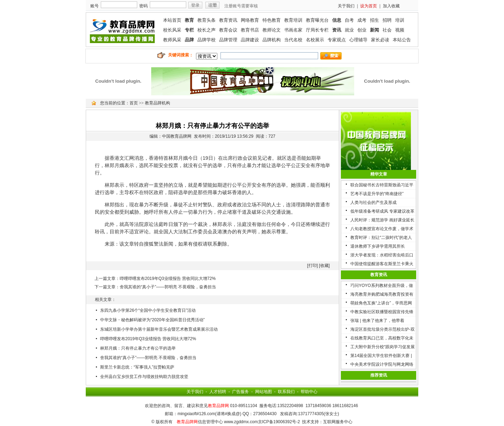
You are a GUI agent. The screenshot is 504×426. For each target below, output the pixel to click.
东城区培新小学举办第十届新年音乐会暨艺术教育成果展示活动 (159, 329)
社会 (387, 30)
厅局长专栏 (317, 30)
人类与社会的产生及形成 (373, 202)
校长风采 (172, 30)
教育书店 (250, 30)
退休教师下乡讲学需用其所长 (378, 246)
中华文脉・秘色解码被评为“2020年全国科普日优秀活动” (152, 320)
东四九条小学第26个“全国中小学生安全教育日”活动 (148, 310)
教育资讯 (228, 20)
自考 (349, 20)
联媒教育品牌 (122, 30)
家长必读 (380, 40)
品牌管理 (228, 40)
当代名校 (293, 40)
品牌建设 (250, 40)
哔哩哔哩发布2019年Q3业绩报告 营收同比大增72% (168, 279)
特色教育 (272, 20)
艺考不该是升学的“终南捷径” (377, 194)
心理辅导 (358, 40)
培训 (400, 20)
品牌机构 (272, 40)
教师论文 (272, 30)
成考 (362, 20)
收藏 (324, 266)
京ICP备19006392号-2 (279, 422)
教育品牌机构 (157, 103)
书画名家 (293, 30)
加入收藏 (391, 6)
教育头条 (206, 20)
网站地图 (264, 392)
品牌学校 (206, 40)
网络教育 (250, 20)
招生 (374, 20)
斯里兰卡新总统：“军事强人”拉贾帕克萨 (137, 367)
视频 (400, 30)
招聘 (387, 20)
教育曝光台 (317, 20)
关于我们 (346, 6)
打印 (313, 266)
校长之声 (206, 30)
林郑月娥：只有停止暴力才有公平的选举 (138, 348)
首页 (134, 103)
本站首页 (172, 20)
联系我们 (286, 392)
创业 (362, 30)
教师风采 (172, 40)
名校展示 (315, 40)
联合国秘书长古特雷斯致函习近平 (382, 185)
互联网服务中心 (338, 422)
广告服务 (240, 392)
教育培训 (293, 20)
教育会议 (228, 30)
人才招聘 (218, 392)
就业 (349, 30)
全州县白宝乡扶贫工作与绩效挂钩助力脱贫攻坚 (144, 377)
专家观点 (337, 40)
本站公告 (402, 40)
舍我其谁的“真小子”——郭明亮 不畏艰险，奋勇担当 (168, 287)
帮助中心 (309, 392)
